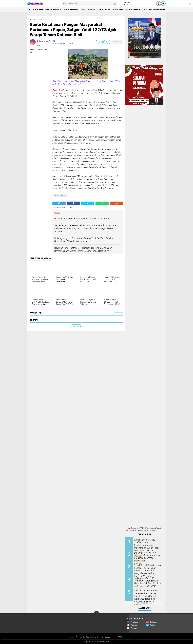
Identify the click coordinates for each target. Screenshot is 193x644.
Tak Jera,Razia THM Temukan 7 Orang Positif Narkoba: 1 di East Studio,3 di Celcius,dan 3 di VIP (148, 582)
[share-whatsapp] (108, 42)
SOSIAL (121, 637)
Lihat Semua (76, 326)
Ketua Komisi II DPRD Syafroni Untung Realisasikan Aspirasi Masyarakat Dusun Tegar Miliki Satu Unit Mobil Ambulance (148, 545)
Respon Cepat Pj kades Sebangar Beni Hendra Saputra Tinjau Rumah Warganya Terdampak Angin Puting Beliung (147, 596)
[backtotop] (96, 613)
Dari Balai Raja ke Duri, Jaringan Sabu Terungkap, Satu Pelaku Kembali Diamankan (146, 556)
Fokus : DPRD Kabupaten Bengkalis (47, 10)
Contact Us (80, 637)
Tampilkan (118, 313)
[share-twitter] (103, 42)
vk (115, 637)
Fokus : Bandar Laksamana (154, 10)
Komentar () (117, 42)
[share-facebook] (98, 42)
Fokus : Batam (105, 10)
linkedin (100, 637)
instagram (109, 637)
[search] (90, 4)
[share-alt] (59, 203)
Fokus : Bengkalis (71, 10)
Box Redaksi (91, 637)
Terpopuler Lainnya (144, 603)
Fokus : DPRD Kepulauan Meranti (127, 10)
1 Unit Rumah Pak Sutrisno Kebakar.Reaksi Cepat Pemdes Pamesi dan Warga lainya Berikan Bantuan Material (148, 569)
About (72, 637)
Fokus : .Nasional (89, 10)
